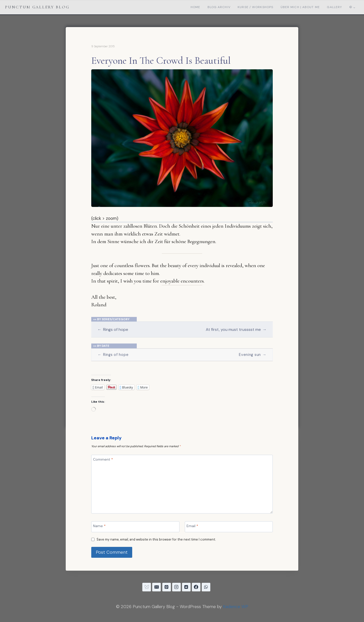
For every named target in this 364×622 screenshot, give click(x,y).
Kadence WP (236, 607)
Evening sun (253, 355)
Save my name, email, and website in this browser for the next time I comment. (156, 540)
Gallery (334, 7)
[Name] (135, 527)
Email (192, 526)
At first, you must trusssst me (236, 329)
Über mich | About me (300, 7)
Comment (103, 459)
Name (99, 526)
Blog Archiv (219, 7)
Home (195, 7)
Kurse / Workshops (255, 7)
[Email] (229, 527)
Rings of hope (113, 329)
